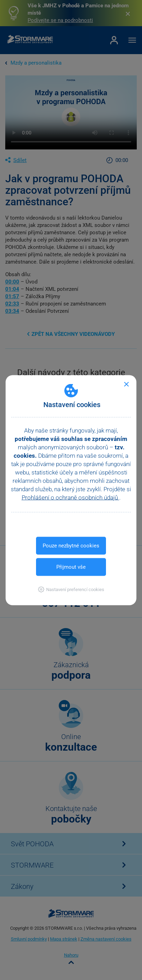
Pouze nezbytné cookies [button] (71, 545)
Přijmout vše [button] (71, 567)
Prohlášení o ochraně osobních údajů (70, 497)
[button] (71, 589)
